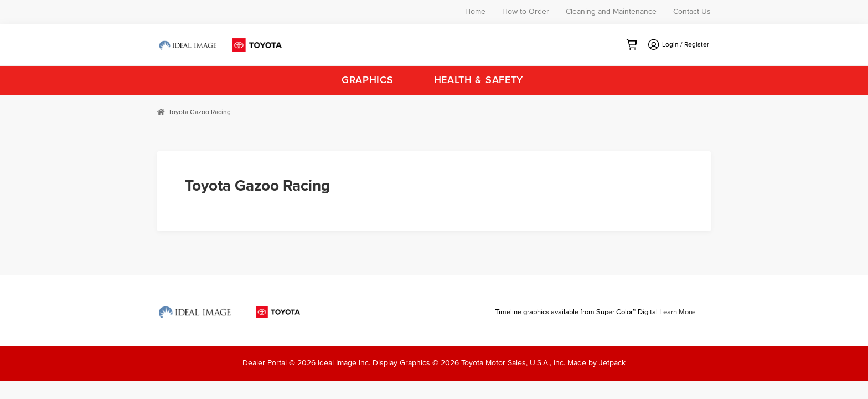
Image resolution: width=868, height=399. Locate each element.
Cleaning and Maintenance (611, 12)
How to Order (526, 12)
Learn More (677, 312)
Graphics (368, 80)
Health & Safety (479, 80)
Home (475, 12)
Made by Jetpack (596, 363)
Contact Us (692, 12)
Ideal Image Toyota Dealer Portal (221, 45)
